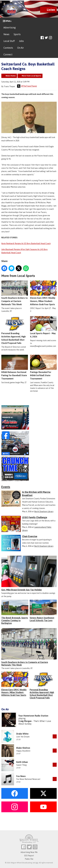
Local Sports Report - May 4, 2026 (43, 327)
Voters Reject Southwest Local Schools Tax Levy (42, 619)
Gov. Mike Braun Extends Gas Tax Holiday (22, 590)
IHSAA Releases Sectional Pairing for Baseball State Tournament (15, 367)
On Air (21, 48)
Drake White (22, 734)
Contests (8, 48)
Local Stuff (9, 41)
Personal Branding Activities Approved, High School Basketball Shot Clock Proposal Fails (15, 330)
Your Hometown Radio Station (33, 716)
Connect (8, 54)
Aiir (37, 863)
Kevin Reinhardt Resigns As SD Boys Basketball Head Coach (26, 243)
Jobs (21, 41)
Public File (29, 859)
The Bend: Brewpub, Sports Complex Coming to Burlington (15, 620)
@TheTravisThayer (27, 86)
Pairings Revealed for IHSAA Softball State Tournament (43, 367)
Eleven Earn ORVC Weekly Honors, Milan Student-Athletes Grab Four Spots (43, 293)
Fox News (21, 776)
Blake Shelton (23, 748)
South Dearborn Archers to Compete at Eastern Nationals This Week (15, 293)
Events (6, 487)
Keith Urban (22, 762)
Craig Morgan (25, 721)
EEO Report (29, 856)
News (6, 34)
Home (7, 21)
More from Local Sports (31, 76)
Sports (17, 34)
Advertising (10, 28)
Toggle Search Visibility (55, 38)
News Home (11, 76)
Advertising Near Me (29, 852)
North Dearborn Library (44, 512)
